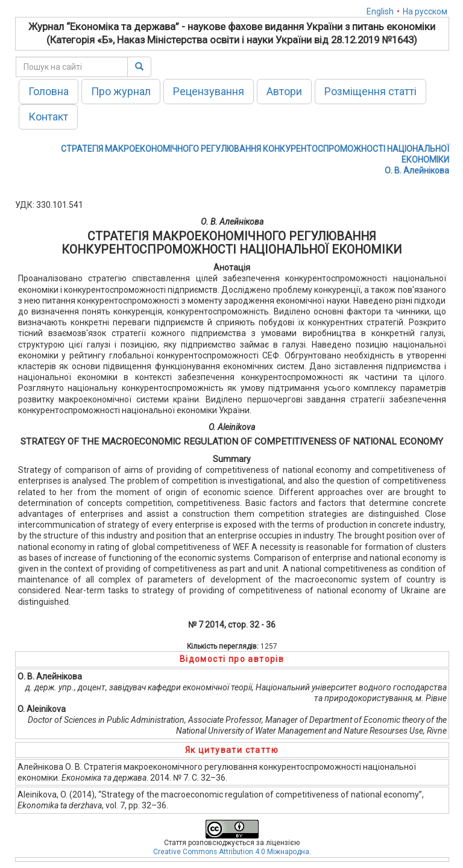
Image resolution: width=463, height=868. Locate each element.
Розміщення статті (370, 91)
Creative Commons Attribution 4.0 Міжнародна (231, 852)
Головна (49, 91)
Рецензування (209, 91)
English (380, 11)
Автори (284, 91)
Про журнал (121, 91)
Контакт (48, 117)
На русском (425, 11)
